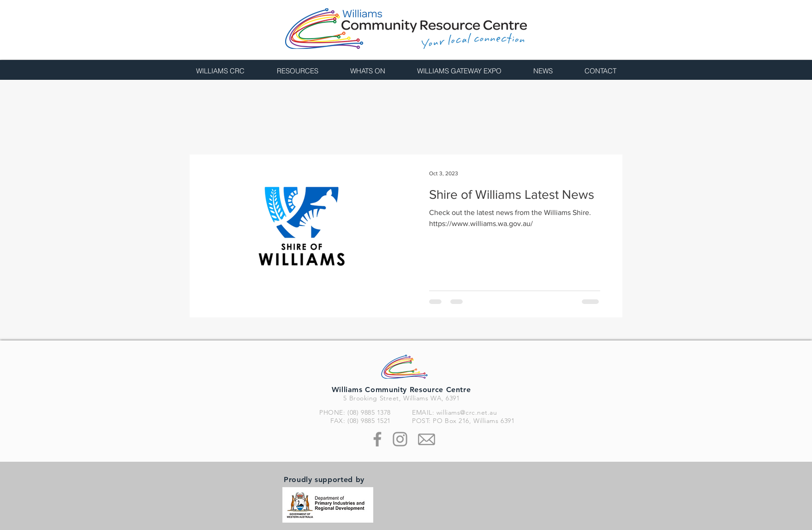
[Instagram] (400, 439)
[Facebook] (377, 439)
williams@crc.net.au (467, 412)
